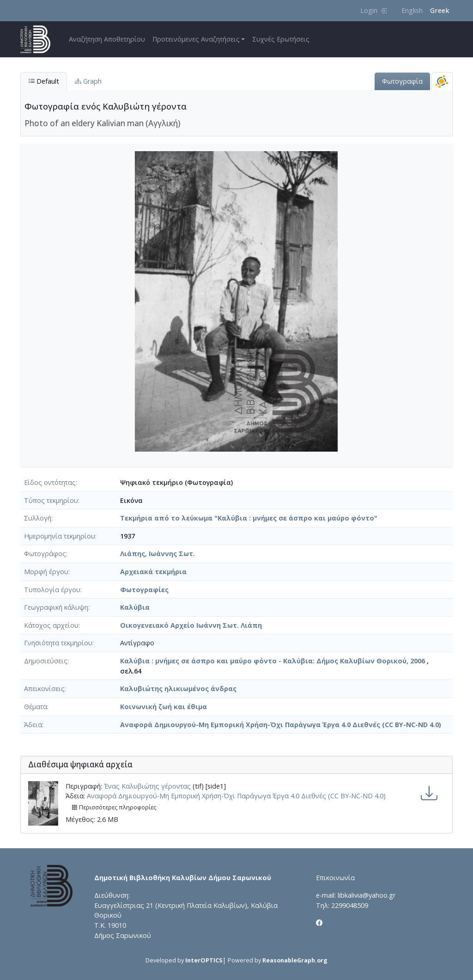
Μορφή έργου (46, 572)
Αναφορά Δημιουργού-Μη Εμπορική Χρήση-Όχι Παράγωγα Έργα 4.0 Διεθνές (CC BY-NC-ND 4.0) (281, 725)
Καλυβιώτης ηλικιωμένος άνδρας (178, 689)
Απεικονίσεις (44, 689)
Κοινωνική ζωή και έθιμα (164, 707)
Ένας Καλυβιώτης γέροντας (147, 786)
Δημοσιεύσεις (46, 661)
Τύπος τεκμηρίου (51, 500)
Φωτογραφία (402, 81)
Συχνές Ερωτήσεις (281, 39)
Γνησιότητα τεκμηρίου (58, 643)
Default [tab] (44, 81)
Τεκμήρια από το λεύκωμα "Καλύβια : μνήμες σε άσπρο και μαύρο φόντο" (249, 518)
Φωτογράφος (45, 554)
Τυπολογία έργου (52, 590)
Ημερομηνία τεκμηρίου (60, 536)
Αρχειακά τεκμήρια (153, 572)
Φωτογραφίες (144, 590)
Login (373, 10)
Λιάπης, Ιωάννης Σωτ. (158, 554)
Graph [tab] (88, 81)
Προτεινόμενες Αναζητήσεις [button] (196, 39)
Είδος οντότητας (50, 482)
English (412, 10)
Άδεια (33, 725)
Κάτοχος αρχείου (51, 625)
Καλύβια (135, 607)
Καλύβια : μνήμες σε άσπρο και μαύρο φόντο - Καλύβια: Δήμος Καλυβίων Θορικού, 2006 (273, 661)
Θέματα (36, 707)
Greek (440, 10)
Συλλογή (38, 518)
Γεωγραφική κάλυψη (56, 607)
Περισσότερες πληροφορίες (114, 807)
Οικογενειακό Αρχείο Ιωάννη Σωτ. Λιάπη (191, 625)
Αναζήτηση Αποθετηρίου (107, 39)
